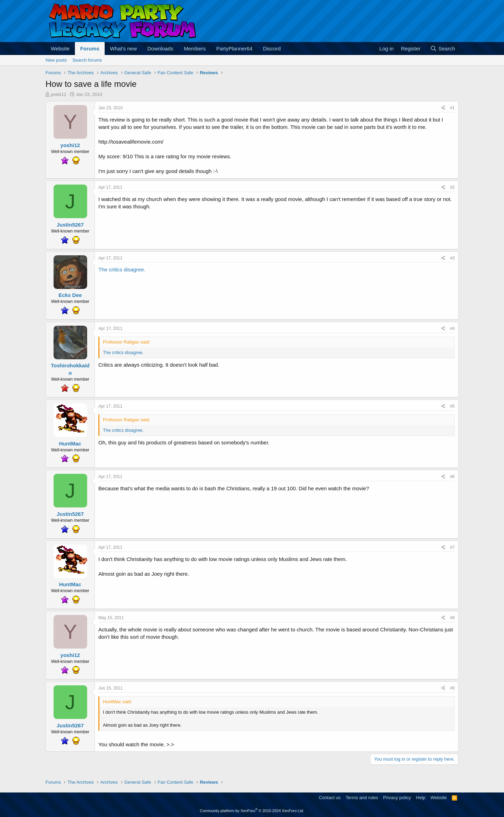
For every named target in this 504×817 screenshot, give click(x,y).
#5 (452, 406)
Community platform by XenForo (252, 811)
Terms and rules (362, 798)
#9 (452, 688)
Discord (272, 49)
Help (421, 798)
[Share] (443, 108)
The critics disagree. (122, 269)
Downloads (160, 49)
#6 (452, 477)
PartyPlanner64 (234, 49)
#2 (452, 187)
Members (195, 49)
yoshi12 (59, 94)
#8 (452, 618)
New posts (56, 60)
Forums (90, 49)
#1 (452, 108)
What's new (123, 49)
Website (60, 49)
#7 (452, 547)
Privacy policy (397, 798)
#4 (452, 328)
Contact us (330, 798)
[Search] (443, 49)
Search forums (87, 60)
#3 (452, 258)
